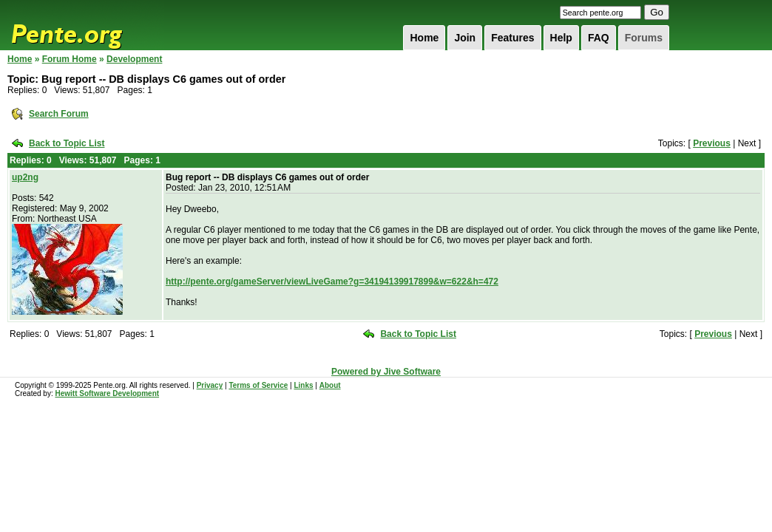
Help (561, 38)
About (330, 385)
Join (465, 38)
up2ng (25, 177)
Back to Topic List (67, 143)
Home (424, 38)
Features (512, 38)
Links (303, 385)
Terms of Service (258, 385)
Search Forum (59, 114)
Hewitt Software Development (107, 393)
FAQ (599, 38)
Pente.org (86, 25)
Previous (712, 143)
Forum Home (70, 59)
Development (134, 59)
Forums (644, 38)
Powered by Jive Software (386, 372)
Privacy (210, 385)
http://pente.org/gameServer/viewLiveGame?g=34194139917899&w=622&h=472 (332, 282)
